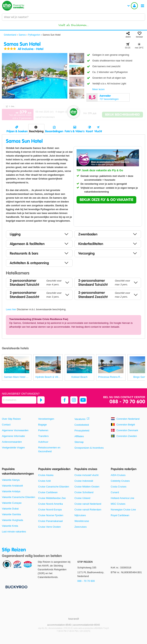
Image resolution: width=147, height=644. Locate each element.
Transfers (43, 436)
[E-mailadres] (19, 400)
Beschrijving (36, 131)
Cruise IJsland (82, 498)
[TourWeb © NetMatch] (74, 619)
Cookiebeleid (82, 425)
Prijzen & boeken (17, 131)
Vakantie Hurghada (12, 520)
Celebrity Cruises (120, 481)
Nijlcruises (80, 515)
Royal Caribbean (120, 515)
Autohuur (43, 442)
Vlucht (98, 131)
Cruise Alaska (46, 475)
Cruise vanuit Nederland (88, 504)
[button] (106, 200)
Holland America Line (123, 498)
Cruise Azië (45, 481)
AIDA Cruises (118, 475)
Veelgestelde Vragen (13, 448)
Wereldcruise (82, 521)
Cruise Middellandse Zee (52, 498)
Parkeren (43, 430)
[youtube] (83, 400)
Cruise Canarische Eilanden (54, 487)
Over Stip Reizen (11, 419)
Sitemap (79, 442)
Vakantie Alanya (11, 480)
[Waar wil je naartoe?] (73, 17)
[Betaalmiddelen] (16, 587)
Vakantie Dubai (10, 509)
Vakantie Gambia (11, 514)
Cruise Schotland (84, 492)
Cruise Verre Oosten (50, 527)
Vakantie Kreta (10, 526)
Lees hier (11, 309)
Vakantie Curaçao (12, 503)
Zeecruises (81, 527)
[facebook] (65, 400)
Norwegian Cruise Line (123, 510)
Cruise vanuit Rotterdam (88, 510)
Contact (6, 425)
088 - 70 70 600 (127, 402)
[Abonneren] (41, 400)
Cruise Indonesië (84, 481)
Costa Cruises (119, 487)
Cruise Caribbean (48, 492)
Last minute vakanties (14, 532)
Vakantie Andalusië (12, 486)
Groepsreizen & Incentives (89, 448)
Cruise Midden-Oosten (87, 487)
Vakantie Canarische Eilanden (18, 497)
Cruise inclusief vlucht (87, 475)
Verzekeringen (46, 419)
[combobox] (73, 17)
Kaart (89, 131)
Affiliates (79, 436)
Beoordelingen (54, 131)
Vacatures (80, 419)
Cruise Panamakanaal (51, 521)
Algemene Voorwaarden (15, 430)
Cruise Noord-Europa (50, 510)
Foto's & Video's (75, 131)
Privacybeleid (82, 431)
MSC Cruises (118, 504)
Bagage (43, 425)
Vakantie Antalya (11, 491)
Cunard (115, 492)
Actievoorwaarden (12, 442)
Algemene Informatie (13, 436)
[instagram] (74, 400)
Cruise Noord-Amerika (51, 504)
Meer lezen (98, 89)
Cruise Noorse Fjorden (51, 515)
